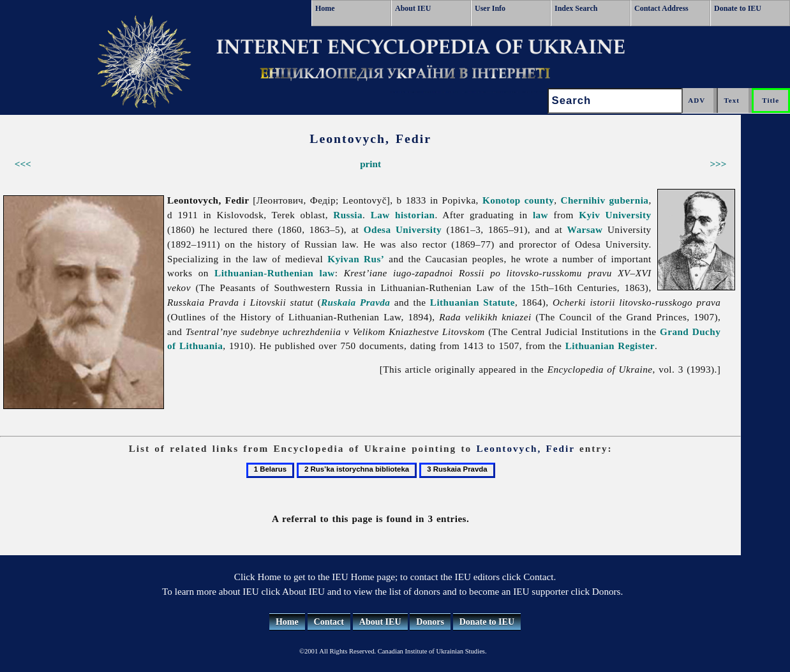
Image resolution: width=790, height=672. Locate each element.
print (370, 164)
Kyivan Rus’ (356, 259)
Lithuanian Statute (473, 302)
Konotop (502, 200)
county (540, 200)
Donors (430, 622)
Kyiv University (615, 215)
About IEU (413, 8)
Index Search (576, 8)
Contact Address (661, 8)
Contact (329, 622)
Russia (348, 215)
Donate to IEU (738, 8)
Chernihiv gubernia (605, 200)
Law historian (403, 215)
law (540, 215)
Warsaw (585, 229)
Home (325, 8)
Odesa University (403, 229)
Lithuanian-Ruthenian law (275, 273)
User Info (490, 8)
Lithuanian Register (610, 346)
